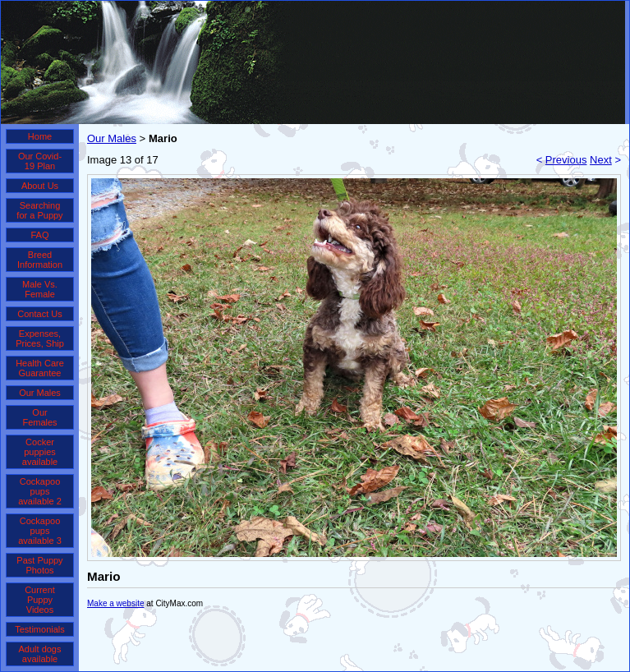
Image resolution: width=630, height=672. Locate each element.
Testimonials (40, 629)
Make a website (115, 603)
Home (40, 136)
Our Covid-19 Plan (40, 161)
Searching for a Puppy (39, 210)
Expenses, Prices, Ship (40, 338)
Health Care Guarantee (40, 368)
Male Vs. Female (40, 289)
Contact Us (39, 314)
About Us (40, 186)
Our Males (40, 393)
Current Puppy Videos (40, 600)
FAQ (39, 235)
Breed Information (40, 260)
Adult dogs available (40, 654)
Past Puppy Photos (39, 565)
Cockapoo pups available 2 (40, 491)
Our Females (39, 417)
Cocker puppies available (40, 452)
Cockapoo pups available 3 (40, 531)
